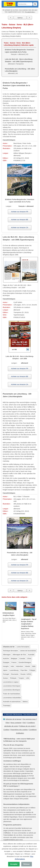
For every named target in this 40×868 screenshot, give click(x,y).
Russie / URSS (26, 674)
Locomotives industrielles (12, 698)
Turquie (21, 678)
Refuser (27, 864)
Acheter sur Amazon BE (20, 220)
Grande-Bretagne (25, 662)
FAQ (24, 723)
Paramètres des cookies (19, 730)
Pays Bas (24, 670)
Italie (34, 666)
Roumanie (15, 674)
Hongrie (6, 666)
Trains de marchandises (12, 694)
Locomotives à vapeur (11, 682)
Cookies (6, 730)
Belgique (14, 658)
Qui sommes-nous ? (30, 719)
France (14, 662)
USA (28, 678)
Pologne (32, 670)
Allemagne (7, 655)
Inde (12, 666)
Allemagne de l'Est (19, 655)
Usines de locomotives (28, 651)
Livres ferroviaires (23, 647)
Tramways (7, 705)
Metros (25, 702)
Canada (22, 658)
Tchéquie (13, 678)
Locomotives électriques (12, 690)
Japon (5, 670)
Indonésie (19, 666)
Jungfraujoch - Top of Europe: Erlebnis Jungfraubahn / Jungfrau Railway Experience (29, 624)
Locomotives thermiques (12, 686)
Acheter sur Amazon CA (20, 227)
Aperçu (20, 18)
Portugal (6, 674)
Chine (29, 658)
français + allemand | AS (19, 52)
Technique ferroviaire (10, 651)
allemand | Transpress (19, 61)
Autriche (6, 658)
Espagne (6, 662)
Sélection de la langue (13, 719)
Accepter (14, 864)
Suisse (5, 678)
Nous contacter (16, 723)
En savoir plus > (30, 12)
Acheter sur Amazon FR (20, 212)
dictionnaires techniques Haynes (15, 776)
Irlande (28, 666)
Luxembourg (14, 670)
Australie (31, 655)
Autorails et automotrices (12, 702)
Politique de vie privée (27, 726)
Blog (8, 723)
